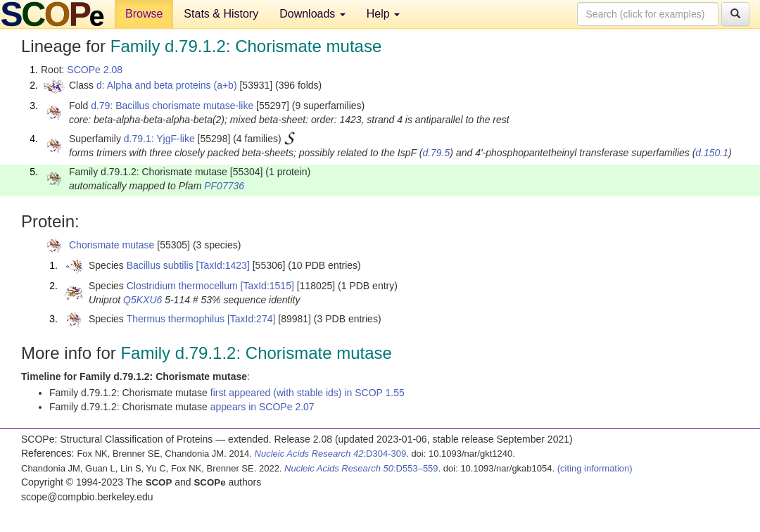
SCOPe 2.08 (95, 70)
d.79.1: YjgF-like (159, 139)
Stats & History (221, 14)
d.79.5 (436, 153)
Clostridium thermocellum (182, 286)
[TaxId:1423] (223, 265)
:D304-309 (331, 454)
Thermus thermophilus (176, 319)
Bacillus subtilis (160, 265)
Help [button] (383, 14)
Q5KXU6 (142, 300)
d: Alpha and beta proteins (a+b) (167, 85)
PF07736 (224, 186)
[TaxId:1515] (267, 286)
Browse (144, 14)
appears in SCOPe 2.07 (262, 407)
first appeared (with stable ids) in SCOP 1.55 (308, 393)
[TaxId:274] (252, 319)
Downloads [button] (312, 14)
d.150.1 (712, 153)
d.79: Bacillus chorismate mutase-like (172, 106)
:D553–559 (361, 468)
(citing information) (595, 468)
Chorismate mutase (112, 245)
